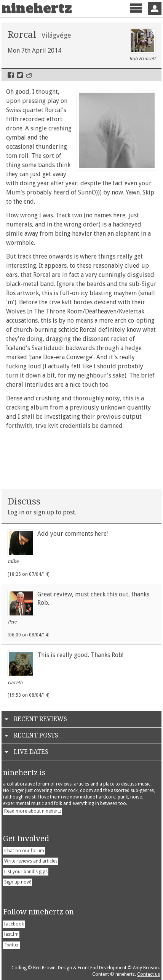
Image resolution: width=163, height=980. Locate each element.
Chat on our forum (24, 851)
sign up (44, 512)
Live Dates (31, 752)
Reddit (29, 75)
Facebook (11, 75)
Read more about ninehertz (33, 811)
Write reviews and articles (31, 861)
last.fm (11, 934)
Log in (16, 512)
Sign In (155, 9)
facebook (14, 924)
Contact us (149, 974)
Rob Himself (142, 45)
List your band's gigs (26, 872)
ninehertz (37, 8)
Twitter (20, 75)
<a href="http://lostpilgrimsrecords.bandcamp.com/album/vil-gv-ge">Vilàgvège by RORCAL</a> (81, 458)
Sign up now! (18, 882)
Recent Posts (36, 735)
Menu (136, 15)
